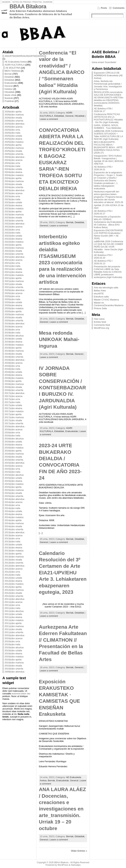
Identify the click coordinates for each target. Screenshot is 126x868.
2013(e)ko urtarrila (14, 563)
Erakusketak (11, 83)
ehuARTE (99, 294)
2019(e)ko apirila (13, 348)
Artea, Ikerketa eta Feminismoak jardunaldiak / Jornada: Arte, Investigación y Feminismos (108, 85)
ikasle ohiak (11, 95)
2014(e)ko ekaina (13, 514)
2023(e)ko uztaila (13, 202)
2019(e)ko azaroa (14, 327)
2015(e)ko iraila (12, 472)
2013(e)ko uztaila (13, 545)
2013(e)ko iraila (12, 541)
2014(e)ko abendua (15, 499)
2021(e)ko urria (12, 263)
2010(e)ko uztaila (13, 650)
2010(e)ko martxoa (14, 663)
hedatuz (9, 89)
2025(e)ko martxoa (14, 148)
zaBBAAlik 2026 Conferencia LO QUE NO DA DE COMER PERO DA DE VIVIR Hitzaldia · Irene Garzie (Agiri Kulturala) (108, 247)
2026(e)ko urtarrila (14, 121)
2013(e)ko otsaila (13, 560)
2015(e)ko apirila (13, 487)
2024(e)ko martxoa (14, 181)
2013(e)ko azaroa (14, 535)
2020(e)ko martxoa (14, 314)
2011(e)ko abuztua (14, 611)
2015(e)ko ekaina (13, 481)
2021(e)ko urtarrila (14, 287)
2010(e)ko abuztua (14, 647)
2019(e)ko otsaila (13, 354)
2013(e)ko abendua (15, 532)
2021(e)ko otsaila (13, 284)
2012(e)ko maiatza (14, 584)
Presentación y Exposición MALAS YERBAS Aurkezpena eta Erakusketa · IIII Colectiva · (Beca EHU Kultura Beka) (108, 222)
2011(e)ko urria (12, 605)
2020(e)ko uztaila (13, 302)
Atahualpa (76, 865)
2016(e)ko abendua (15, 426)
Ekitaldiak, (60, 116)
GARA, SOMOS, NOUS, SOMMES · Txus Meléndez (107, 127)
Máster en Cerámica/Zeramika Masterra (109, 304)
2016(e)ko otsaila (13, 457)
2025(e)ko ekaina (13, 139)
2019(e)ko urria (12, 330)
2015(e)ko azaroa (14, 466)
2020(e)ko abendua (15, 290)
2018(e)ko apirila (13, 381)
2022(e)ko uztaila (13, 236)
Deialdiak (9, 77)
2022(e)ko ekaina (13, 239)
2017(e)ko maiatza (14, 411)
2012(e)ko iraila (12, 575)
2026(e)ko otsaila (13, 118)
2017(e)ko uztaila (13, 405)
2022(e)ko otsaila (13, 251)
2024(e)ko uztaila (13, 169)
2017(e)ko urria (12, 399)
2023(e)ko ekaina (13, 205)
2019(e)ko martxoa (14, 351)
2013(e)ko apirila (13, 554)
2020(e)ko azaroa (14, 293)
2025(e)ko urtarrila (14, 154)
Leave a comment (49, 119)
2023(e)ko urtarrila (14, 221)
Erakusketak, (63, 780)
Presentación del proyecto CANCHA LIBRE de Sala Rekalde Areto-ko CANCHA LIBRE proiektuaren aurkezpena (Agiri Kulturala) (108, 272)
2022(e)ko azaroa (14, 227)
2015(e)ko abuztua (14, 475)
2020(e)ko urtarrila (14, 320)
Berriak (8, 74)
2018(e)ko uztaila (13, 372)
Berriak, (70, 222)
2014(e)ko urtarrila (14, 529)
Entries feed (100, 322)
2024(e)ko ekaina (13, 172)
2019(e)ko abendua (15, 323)
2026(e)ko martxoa (14, 115)
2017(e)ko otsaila (13, 420)
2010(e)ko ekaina (13, 653)
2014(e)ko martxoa (14, 523)
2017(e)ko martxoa (14, 417)
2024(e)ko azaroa (14, 160)
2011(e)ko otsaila (13, 629)
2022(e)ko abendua (15, 224)
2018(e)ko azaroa (14, 363)
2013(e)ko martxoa (14, 557)
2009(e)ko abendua (15, 672)
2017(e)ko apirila (13, 414)
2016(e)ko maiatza (14, 448)
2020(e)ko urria (12, 296)
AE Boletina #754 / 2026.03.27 (103, 212)
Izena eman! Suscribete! (104, 62)
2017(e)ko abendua (15, 393)
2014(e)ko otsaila (13, 526)
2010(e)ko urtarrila (14, 669)
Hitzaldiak (10, 92)
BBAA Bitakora (28, 7)
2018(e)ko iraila (12, 369)
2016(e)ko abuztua (14, 439)
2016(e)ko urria (12, 432)
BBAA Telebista (12, 71)
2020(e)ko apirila (13, 311)
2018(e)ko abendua (15, 360)
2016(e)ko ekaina (13, 445)
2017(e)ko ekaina (13, 408)
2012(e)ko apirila (13, 587)
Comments (119, 8)
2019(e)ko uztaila (13, 339)
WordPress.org (101, 328)
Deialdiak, (80, 222)
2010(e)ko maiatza (14, 657)
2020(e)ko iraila (12, 299)
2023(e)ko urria (12, 196)
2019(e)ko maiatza (14, 345)
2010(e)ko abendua (15, 635)
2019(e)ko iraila (12, 333)
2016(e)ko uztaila (13, 442)
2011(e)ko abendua (15, 599)
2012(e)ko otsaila (13, 593)
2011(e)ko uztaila (13, 614)
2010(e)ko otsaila (13, 666)
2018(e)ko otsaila (13, 387)
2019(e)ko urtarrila (14, 357)
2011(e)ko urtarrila (14, 632)
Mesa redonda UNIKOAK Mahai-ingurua (59, 339)
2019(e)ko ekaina (13, 342)
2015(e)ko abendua (15, 463)
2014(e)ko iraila (12, 508)
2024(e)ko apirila (13, 178)
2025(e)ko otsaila (13, 151)
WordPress (63, 865)
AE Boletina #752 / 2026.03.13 (103, 262)
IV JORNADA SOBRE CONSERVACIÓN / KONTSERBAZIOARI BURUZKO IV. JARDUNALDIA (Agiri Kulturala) (62, 388)
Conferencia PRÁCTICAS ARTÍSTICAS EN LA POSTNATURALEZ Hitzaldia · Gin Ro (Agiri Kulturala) (108, 118)
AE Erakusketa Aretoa (16, 62)
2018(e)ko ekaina (13, 375)
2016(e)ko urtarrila (14, 460)
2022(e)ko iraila (12, 233)
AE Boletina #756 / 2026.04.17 (103, 110)
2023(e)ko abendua (15, 190)
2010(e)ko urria (12, 641)
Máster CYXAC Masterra (106, 300)
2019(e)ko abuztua (14, 336)
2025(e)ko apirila (13, 145)
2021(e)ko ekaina (13, 272)
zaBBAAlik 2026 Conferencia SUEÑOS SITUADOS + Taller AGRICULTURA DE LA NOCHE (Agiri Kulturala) (108, 135)
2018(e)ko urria (12, 366)
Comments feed (102, 325)
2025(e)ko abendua (15, 124)
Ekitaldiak (10, 80)
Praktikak (9, 101)
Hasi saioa (99, 319)
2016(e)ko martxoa (14, 454)
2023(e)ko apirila (13, 211)
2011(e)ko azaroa (14, 602)
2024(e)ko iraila (12, 166)
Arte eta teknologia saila (106, 288)
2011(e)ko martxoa (14, 626)
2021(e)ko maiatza (14, 275)
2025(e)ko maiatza (14, 142)
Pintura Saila (100, 308)
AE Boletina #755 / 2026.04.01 (103, 168)
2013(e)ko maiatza (14, 551)
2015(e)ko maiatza (14, 484)
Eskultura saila (101, 297)
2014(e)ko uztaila (13, 511)
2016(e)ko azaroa (14, 429)
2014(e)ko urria (12, 505)
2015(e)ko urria (12, 469)
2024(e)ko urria (12, 163)
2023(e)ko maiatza (14, 208)
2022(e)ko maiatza (14, 242)
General (9, 86)
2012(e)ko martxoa (14, 590)
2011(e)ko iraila (12, 608)
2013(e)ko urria (12, 538)
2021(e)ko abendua (15, 257)
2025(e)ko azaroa (14, 127)
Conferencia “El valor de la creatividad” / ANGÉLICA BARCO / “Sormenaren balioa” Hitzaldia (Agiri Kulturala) (62, 72)
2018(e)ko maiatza (14, 378)
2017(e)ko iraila (12, 402)
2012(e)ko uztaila (13, 578)
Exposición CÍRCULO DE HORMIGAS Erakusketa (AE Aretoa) (108, 75)
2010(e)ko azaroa (14, 638)
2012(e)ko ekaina (13, 581)
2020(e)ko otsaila (13, 317)
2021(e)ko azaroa (14, 260)
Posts (104, 8)
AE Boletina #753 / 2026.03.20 (103, 256)
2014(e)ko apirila (13, 520)
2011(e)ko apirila (13, 623)
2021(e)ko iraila (12, 266)
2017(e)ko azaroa (14, 396)
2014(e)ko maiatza (14, 517)
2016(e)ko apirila (13, 451)
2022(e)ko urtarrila (14, 254)
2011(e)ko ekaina (13, 617)
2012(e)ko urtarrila (14, 596)
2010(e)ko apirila (13, 660)
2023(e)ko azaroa (14, 193)
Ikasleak (9, 98)
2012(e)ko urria (12, 572)
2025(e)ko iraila (12, 133)
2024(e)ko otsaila (13, 184)
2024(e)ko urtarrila (14, 187)
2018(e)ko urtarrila (14, 390)
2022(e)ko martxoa (14, 248)
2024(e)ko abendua (15, 157)
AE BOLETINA (13, 68)
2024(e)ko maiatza (14, 175)
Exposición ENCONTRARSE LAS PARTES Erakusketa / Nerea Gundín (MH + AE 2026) (108, 234)
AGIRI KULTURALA (15, 65)
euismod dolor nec (21, 694)
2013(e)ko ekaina (13, 548)
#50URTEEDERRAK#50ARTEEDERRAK (26, 56)
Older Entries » (79, 851)
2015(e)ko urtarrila (14, 496)
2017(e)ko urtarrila (14, 423)
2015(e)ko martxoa (14, 490)
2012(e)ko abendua (15, 566)
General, (70, 116)
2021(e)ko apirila (13, 278)
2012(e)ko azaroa (14, 569)
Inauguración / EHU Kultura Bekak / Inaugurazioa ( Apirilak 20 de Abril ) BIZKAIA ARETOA (109, 160)
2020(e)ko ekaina (13, 305)
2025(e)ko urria (12, 130)
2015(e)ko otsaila (13, 493)
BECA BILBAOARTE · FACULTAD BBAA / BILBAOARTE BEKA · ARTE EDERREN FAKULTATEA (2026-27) (108, 147)
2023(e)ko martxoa (14, 215)
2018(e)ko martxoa (14, 384)
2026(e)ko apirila (13, 112)
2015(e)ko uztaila (13, 478)
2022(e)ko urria (12, 230)
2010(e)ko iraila (12, 644)
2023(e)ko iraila (12, 199)
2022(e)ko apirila (13, 245)
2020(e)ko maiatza (14, 308)
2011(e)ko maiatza (14, 620)
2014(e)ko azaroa (14, 502)
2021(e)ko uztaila (13, 269)
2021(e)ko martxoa (14, 281)
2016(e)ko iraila (12, 436)
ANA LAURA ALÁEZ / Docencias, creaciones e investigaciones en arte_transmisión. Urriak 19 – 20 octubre (62, 809)
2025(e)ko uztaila (13, 136)
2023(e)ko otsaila (13, 218)
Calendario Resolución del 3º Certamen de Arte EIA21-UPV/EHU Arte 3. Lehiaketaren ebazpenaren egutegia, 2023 (63, 573)
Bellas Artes (100, 291)
